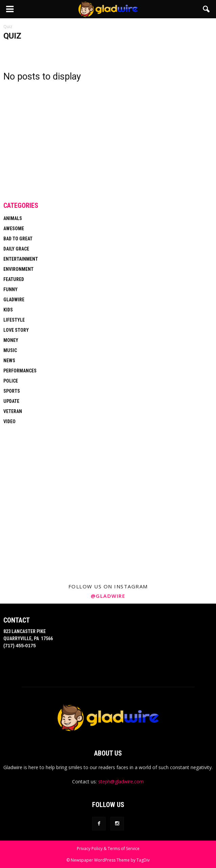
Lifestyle (14, 320)
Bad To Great (18, 239)
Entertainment (21, 259)
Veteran (13, 411)
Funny (10, 289)
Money (11, 340)
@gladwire (108, 596)
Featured (14, 279)
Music (10, 350)
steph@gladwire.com (121, 782)
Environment (18, 269)
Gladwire (14, 300)
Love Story (16, 330)
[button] (207, 9)
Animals (13, 218)
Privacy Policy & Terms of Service (108, 849)
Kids (8, 310)
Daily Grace (16, 249)
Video (9, 421)
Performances (20, 371)
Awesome (14, 229)
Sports (12, 391)
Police (11, 381)
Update (11, 401)
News (9, 361)
